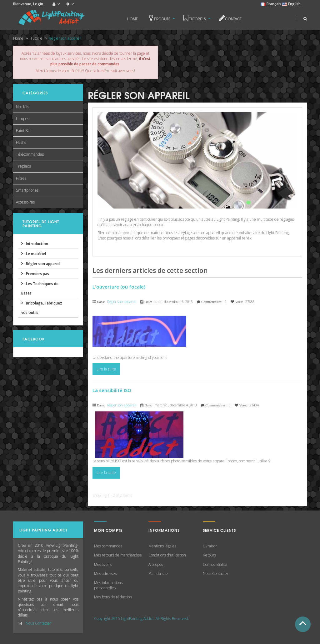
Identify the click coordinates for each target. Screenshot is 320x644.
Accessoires (25, 202)
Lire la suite (106, 369)
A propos (156, 564)
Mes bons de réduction (113, 597)
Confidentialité (215, 564)
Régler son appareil (122, 302)
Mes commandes (108, 546)
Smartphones (27, 190)
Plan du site (158, 574)
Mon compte (108, 530)
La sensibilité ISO (112, 390)
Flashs (21, 142)
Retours (209, 555)
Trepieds (23, 166)
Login (38, 4)
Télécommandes (30, 154)
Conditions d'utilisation (167, 555)
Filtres (21, 178)
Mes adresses (105, 574)
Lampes (22, 119)
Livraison (210, 546)
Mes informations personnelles (108, 585)
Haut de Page (303, 624)
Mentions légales (162, 546)
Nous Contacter (38, 623)
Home (18, 38)
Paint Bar (23, 131)
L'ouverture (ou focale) (119, 287)
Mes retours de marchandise (118, 555)
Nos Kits (22, 107)
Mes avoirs (103, 564)
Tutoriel (37, 38)
